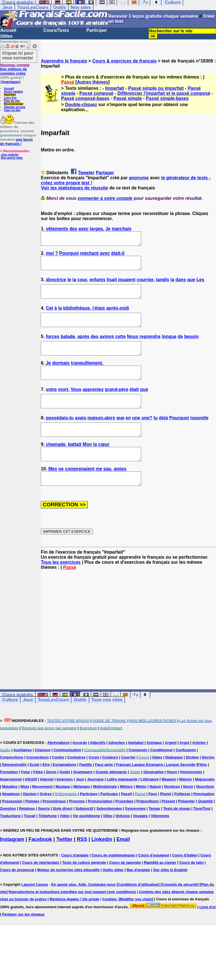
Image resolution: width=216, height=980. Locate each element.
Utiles (6, 36)
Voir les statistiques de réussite (74, 188)
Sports (44, 834)
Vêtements (160, 841)
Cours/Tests (56, 30)
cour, (83, 285)
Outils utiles (113, 895)
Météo (141, 812)
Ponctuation (204, 819)
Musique (63, 812)
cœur (104, 465)
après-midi (118, 316)
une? (147, 436)
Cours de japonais (125, 888)
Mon (87, 465)
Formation (9, 797)
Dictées (192, 783)
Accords (80, 768)
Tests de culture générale (84, 888)
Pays (153, 819)
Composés (138, 775)
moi (50, 256)
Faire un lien (12, 110)
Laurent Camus (35, 910)
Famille (86, 790)
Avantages (10, 82)
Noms (188, 812)
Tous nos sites (107, 725)
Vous (76, 405)
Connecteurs (38, 783)
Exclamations (64, 790)
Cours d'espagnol (154, 881)
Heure (172, 797)
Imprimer (10, 95)
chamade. (56, 465)
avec (84, 229)
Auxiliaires (22, 775)
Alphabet (136, 768)
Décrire (208, 783)
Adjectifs (98, 768)
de (180, 347)
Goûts (65, 797)
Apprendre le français (64, 61)
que (191, 285)
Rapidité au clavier (160, 888)
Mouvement (42, 812)
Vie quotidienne (86, 841)
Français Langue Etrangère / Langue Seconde (156, 790)
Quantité (205, 826)
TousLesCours (33, 7)
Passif (126, 819)
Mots (25, 812)
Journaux (95, 805)
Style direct (62, 834)
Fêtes (38, 797)
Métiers (126, 812)
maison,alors (101, 436)
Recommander (14, 104)
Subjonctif (84, 834)
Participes (89, 819)
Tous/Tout (202, 834)
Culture (10, 725)
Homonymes (191, 797)
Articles (199, 768)
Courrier (128, 783)
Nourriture (205, 812)
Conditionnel (161, 775)
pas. (108, 492)
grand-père (117, 405)
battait (75, 465)
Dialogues (174, 783)
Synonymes (135, 834)
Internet (47, 805)
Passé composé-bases (85, 98)
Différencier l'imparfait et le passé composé (164, 93)
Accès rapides (13, 92)
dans (181, 285)
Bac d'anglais (138, 895)
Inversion (65, 805)
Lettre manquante (122, 805)
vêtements (57, 229)
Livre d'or (10, 98)
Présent (168, 826)
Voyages (140, 841)
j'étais (99, 316)
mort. (64, 405)
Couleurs (110, 783)
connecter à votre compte (105, 198)
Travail (30, 841)
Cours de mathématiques (113, 881)
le (69, 285)
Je (108, 229)
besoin (192, 347)
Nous (132, 347)
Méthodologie (105, 812)
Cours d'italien (185, 881)
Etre (46, 790)
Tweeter (86, 173)
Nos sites (81, 7)
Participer (97, 30)
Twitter (64, 865)
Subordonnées (109, 834)
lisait (112, 285)
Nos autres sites (12, 158)
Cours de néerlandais (40, 888)
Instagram (12, 865)
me (99, 492)
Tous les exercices (61, 588)
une (136, 436)
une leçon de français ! (16, 142)
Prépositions (148, 826)
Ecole (35, 790)
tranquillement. (87, 376)
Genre (51, 797)
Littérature (149, 805)
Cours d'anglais (75, 881)
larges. (97, 229)
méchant (89, 256)
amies (120, 492)
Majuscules (205, 805)
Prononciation (100, 826)
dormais (61, 376)
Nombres (172, 812)
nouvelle (199, 436)
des (73, 229)
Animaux (154, 768)
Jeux (7, 7)
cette (121, 347)
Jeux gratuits (10, 155)
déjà (163, 436)
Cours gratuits (18, 720)
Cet (49, 316)
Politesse (182, 819)
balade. (68, 347)
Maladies (10, 812)
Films (202, 790)
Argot (184, 768)
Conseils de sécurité (179, 910)
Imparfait (115, 88)
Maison (186, 805)
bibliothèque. (77, 316)
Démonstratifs (14, 790)
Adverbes (117, 768)
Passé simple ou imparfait (156, 88)
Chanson (43, 775)
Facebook (40, 865)
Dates (157, 783)
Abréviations (58, 768)
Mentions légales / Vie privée (74, 924)
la (74, 285)
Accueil (8, 30)
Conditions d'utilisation (138, 910)
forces (53, 347)
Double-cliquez (81, 105)
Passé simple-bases (167, 98)
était (134, 405)
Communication (67, 775)
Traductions (10, 841)
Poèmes (32, 826)
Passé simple (128, 98)
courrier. (146, 285)
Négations (11, 819)
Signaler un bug (15, 107)
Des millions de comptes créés (15, 69)
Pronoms (77, 826)
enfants (97, 285)
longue (169, 347)
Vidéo (65, 841)
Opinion (30, 819)
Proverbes (125, 826)
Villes (108, 841)
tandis (162, 285)
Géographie (154, 797)
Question (8, 834)
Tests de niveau (177, 834)
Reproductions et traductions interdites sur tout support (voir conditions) (72, 917)
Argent (171, 768)
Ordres (46, 819)
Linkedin (102, 865)
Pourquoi (69, 256)
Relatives (27, 834)
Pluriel (166, 819)
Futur (25, 797)
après (83, 347)
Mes (53, 492)
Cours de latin (191, 888)
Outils (59, 7)
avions (107, 347)
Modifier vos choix (136, 924)
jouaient (127, 285)
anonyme (139, 178)
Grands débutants (111, 797)
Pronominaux (54, 826)
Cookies (110, 924)
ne (61, 492)
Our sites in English (170, 895)
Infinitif (31, 805)
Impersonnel (11, 805)
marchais (121, 229)
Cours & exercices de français (124, 61)
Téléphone (48, 841)
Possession (12, 826)
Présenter (186, 826)
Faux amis (104, 790)
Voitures (123, 841)
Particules (109, 819)
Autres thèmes (92, 82)
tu (156, 436)
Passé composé (96, 93)
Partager (105, 173)
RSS (82, 865)
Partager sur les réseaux (23, 940)
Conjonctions (12, 783)
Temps (154, 834)
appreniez (93, 405)
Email (123, 865)
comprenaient (80, 492)
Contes (58, 783)
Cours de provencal (17, 895)
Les (201, 285)
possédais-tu (60, 436)
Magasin (169, 805)
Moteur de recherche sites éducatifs (68, 895)
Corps (94, 783)
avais (80, 436)
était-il (118, 256)
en (128, 436)
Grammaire (83, 797)
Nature (155, 812)
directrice (56, 285)
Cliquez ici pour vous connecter (18, 55)
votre (51, 405)
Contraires (76, 783)
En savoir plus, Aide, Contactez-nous (83, 910)
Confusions (186, 775)
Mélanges (82, 812)
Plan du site (12, 101)
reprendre (150, 347)
